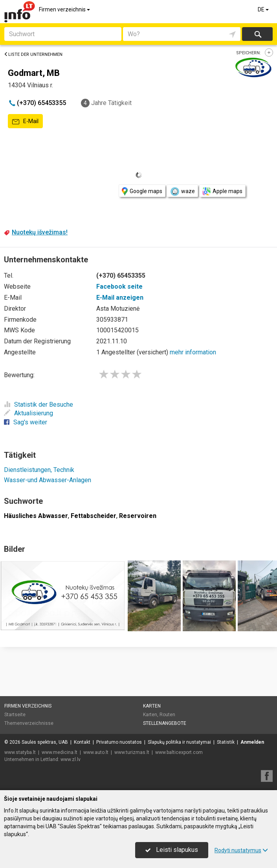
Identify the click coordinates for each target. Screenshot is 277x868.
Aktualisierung (28, 413)
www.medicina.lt (60, 752)
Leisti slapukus (172, 850)
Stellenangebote (165, 723)
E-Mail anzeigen (120, 298)
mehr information (193, 352)
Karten (152, 706)
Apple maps (222, 191)
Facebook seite (119, 287)
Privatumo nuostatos (119, 742)
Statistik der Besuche (39, 405)
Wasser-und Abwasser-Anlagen (48, 480)
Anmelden (252, 742)
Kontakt (82, 742)
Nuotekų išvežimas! (40, 232)
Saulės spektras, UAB (45, 742)
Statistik (226, 742)
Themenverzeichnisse (29, 723)
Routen (167, 715)
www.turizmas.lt (132, 752)
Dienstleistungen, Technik (39, 470)
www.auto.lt (96, 752)
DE (264, 9)
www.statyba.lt (20, 752)
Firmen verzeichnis (65, 9)
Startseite (15, 715)
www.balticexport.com (179, 752)
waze (182, 192)
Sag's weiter (26, 422)
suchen (257, 34)
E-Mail (25, 122)
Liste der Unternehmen (33, 54)
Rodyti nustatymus (241, 850)
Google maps (142, 191)
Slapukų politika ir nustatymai (179, 742)
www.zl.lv (71, 759)
